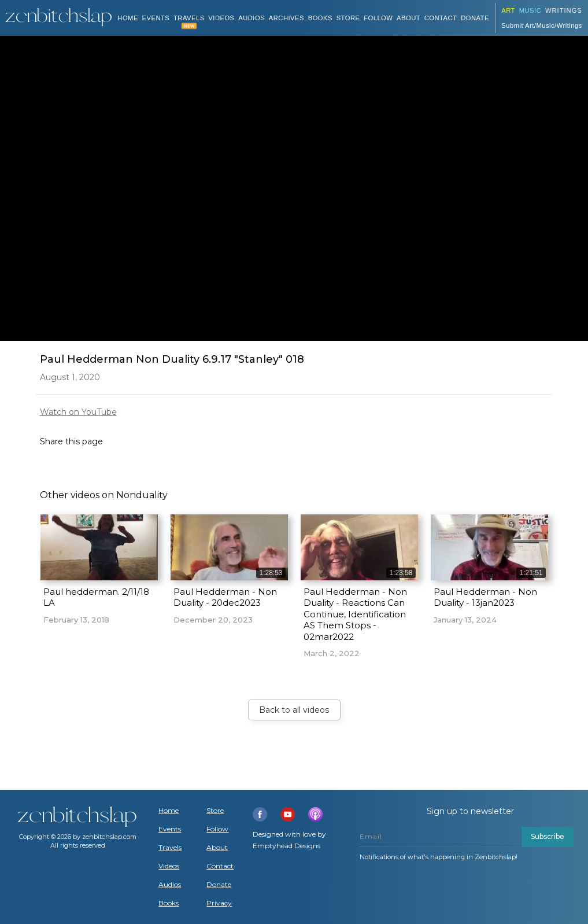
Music (530, 10)
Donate (219, 885)
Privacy (219, 903)
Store (348, 18)
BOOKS (320, 18)
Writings (564, 10)
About (408, 18)
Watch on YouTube (78, 412)
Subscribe (548, 836)
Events (156, 18)
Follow (378, 18)
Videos (169, 866)
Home (128, 18)
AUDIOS (252, 18)
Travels (170, 848)
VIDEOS (221, 18)
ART (508, 10)
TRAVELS (189, 18)
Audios (170, 885)
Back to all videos (294, 710)
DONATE (475, 18)
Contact (441, 18)
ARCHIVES (286, 18)
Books (169, 903)
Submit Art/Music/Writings (542, 25)
